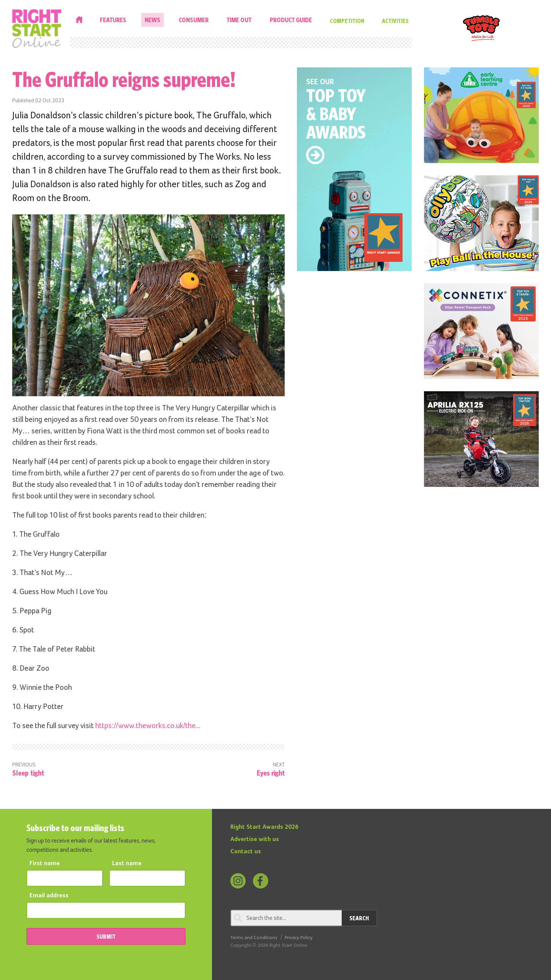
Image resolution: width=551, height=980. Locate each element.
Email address (49, 896)
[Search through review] (286, 918)
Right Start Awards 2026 (264, 827)
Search (359, 918)
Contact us (246, 852)
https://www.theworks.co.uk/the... (148, 726)
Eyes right (271, 773)
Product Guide (291, 20)
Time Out (239, 20)
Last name (127, 864)
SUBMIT (106, 936)
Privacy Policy (299, 938)
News (152, 20)
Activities (395, 21)
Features (113, 20)
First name (45, 864)
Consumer (194, 20)
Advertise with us (255, 840)
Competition (347, 21)
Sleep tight (28, 773)
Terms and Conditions (254, 938)
